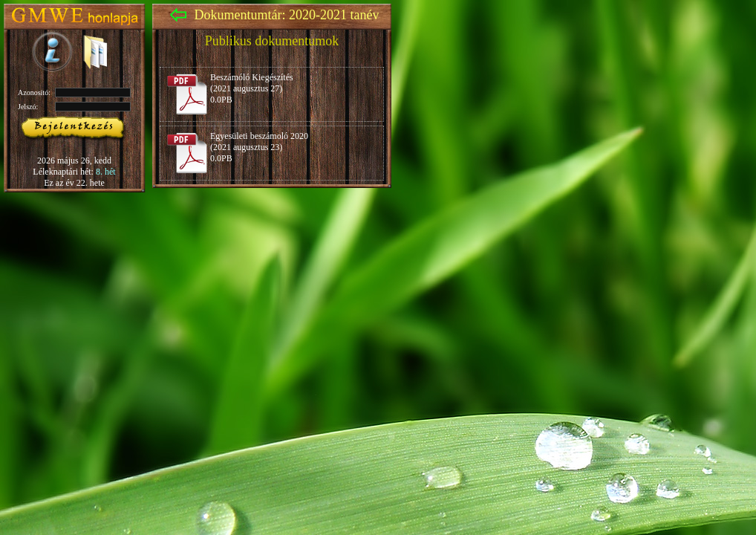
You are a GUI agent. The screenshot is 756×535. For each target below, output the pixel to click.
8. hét (106, 172)
